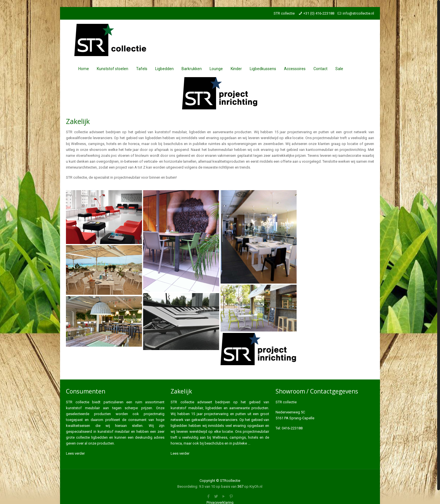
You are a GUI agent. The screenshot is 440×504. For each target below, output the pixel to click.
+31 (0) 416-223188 (319, 13)
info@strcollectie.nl (358, 13)
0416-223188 (292, 428)
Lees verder (75, 453)
